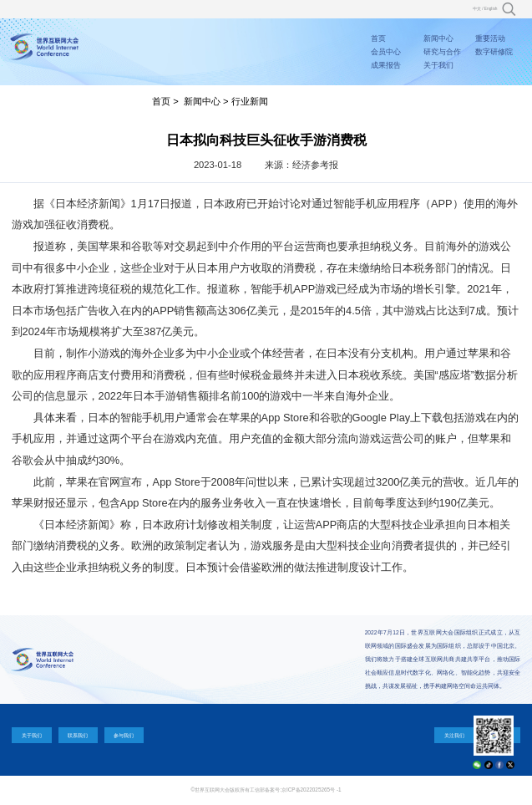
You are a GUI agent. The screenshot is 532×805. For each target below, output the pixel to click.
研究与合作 (442, 52)
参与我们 (124, 735)
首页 (378, 38)
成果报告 (386, 65)
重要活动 (490, 38)
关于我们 (438, 65)
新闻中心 (438, 38)
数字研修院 (494, 52)
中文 (477, 9)
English (491, 9)
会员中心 (386, 52)
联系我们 (78, 735)
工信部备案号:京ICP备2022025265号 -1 (295, 790)
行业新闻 (250, 101)
